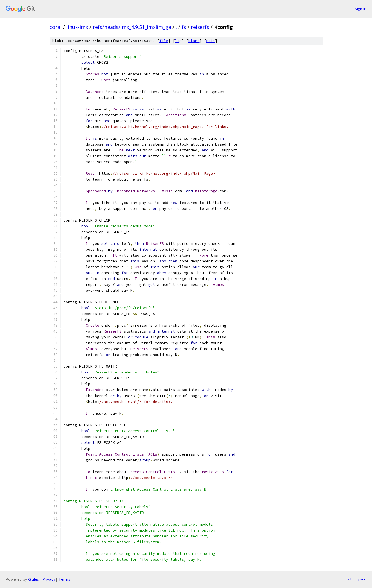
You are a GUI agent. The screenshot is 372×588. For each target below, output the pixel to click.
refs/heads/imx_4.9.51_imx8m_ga (132, 27)
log (178, 41)
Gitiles (34, 579)
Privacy (49, 579)
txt (349, 579)
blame (194, 41)
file (164, 41)
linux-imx (77, 27)
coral (56, 27)
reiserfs (200, 27)
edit (211, 41)
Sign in (361, 9)
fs (184, 27)
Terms (64, 579)
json (362, 579)
